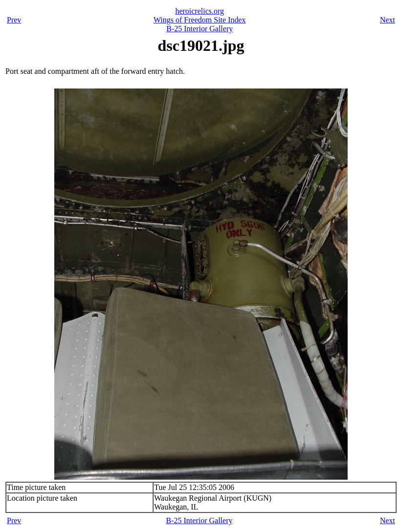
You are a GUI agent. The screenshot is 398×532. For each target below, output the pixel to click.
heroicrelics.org (199, 11)
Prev (14, 20)
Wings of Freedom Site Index (200, 20)
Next (387, 20)
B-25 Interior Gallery (199, 29)
